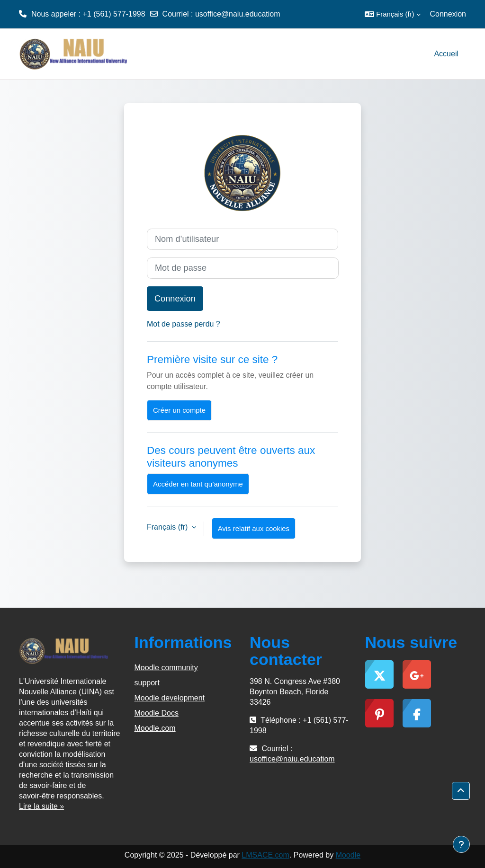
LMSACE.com (265, 855)
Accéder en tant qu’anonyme (198, 484)
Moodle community (166, 668)
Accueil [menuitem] (446, 54)
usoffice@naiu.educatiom (238, 14)
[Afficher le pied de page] (461, 844)
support (147, 683)
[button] (392, 14)
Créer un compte (179, 410)
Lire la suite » (41, 806)
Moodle (348, 855)
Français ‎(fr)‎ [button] (168, 527)
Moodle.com (155, 728)
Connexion (448, 14)
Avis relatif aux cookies (254, 528)
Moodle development (170, 698)
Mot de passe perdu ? (184, 324)
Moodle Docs (157, 713)
